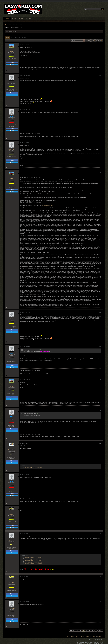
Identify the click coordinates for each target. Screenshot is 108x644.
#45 (100, 602)
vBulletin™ (95, 641)
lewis (11, 51)
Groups (28, 18)
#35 (100, 172)
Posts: (10, 60)
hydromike (12, 149)
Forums (7, 18)
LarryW (11, 514)
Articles (21, 18)
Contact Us (75, 636)
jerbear (12, 540)
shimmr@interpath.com (48, 205)
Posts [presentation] (8, 38)
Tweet (12, 64)
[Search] (93, 9)
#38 (100, 380)
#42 (100, 508)
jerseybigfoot (11, 608)
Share (12, 62)
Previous (72, 631)
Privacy (82, 636)
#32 (100, 76)
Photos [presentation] (24, 38)
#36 (100, 312)
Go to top (100, 636)
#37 (100, 347)
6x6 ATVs (15, 24)
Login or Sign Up (99, 1)
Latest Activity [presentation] (16, 38)
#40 (100, 443)
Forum (10, 24)
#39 (100, 410)
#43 (100, 533)
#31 (100, 45)
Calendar (15, 21)
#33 (100, 110)
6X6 (12, 82)
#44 (100, 576)
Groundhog (11, 450)
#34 (100, 143)
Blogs (14, 18)
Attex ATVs (22, 24)
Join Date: (9, 59)
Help (68, 636)
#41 (100, 475)
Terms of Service (91, 636)
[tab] (8, 38)
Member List (8, 21)
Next (100, 631)
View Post (40, 350)
